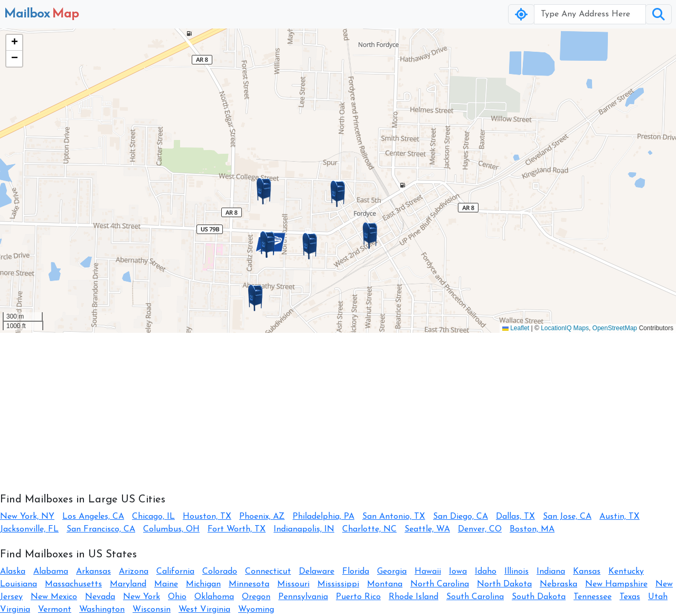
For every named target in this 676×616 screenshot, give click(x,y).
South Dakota (539, 597)
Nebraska (558, 584)
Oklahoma (214, 597)
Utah (658, 597)
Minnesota (249, 584)
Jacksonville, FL (29, 529)
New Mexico (54, 597)
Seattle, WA (427, 529)
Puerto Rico (358, 597)
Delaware (317, 572)
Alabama (51, 572)
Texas (630, 597)
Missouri (293, 584)
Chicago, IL (153, 517)
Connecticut (268, 572)
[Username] (590, 14)
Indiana (551, 572)
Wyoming (256, 610)
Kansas (587, 572)
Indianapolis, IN (304, 529)
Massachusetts (73, 584)
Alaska (13, 572)
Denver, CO (480, 529)
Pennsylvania (303, 597)
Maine (166, 584)
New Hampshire (616, 584)
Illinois (517, 572)
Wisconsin (152, 610)
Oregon (256, 597)
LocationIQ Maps (565, 328)
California (175, 572)
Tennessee (593, 597)
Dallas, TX (515, 517)
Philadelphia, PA (323, 517)
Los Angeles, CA (93, 517)
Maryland (128, 584)
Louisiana (18, 584)
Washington (102, 610)
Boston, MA (532, 529)
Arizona (134, 572)
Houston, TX (207, 517)
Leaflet (516, 328)
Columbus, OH (171, 529)
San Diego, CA (461, 517)
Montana (385, 584)
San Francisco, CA (101, 529)
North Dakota (504, 584)
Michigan (203, 584)
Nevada (100, 597)
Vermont (55, 610)
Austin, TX (619, 517)
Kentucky (626, 572)
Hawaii (428, 572)
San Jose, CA (567, 517)
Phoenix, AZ (262, 517)
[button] (338, 194)
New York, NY (27, 517)
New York (142, 597)
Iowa (458, 572)
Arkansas (93, 572)
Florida (356, 572)
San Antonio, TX (394, 517)
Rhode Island (414, 597)
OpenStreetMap (615, 328)
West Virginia (204, 610)
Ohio (177, 597)
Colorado (220, 572)
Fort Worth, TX (237, 529)
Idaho (486, 572)
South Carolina (475, 597)
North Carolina (440, 584)
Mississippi (338, 584)
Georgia (392, 572)
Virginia (15, 610)
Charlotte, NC (369, 529)
